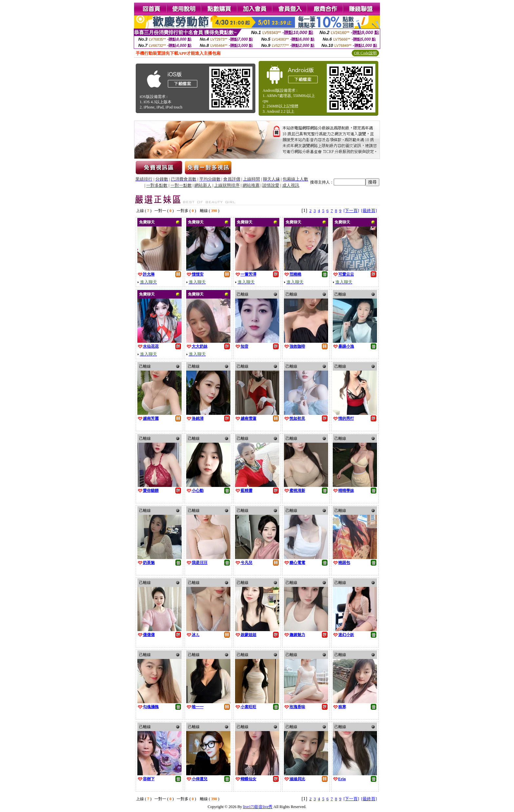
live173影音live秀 (258, 807)
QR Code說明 (365, 53)
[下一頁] (351, 211)
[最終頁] (369, 211)
